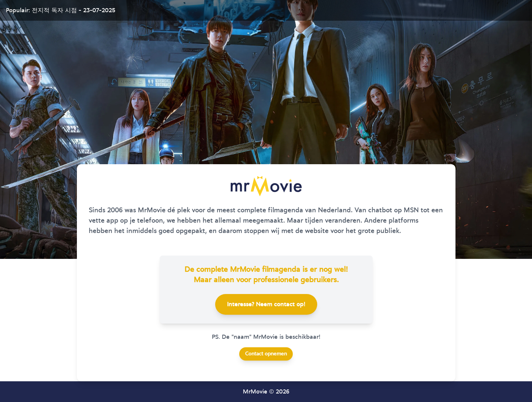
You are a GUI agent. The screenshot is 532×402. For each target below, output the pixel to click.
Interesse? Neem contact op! (266, 304)
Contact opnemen (266, 354)
